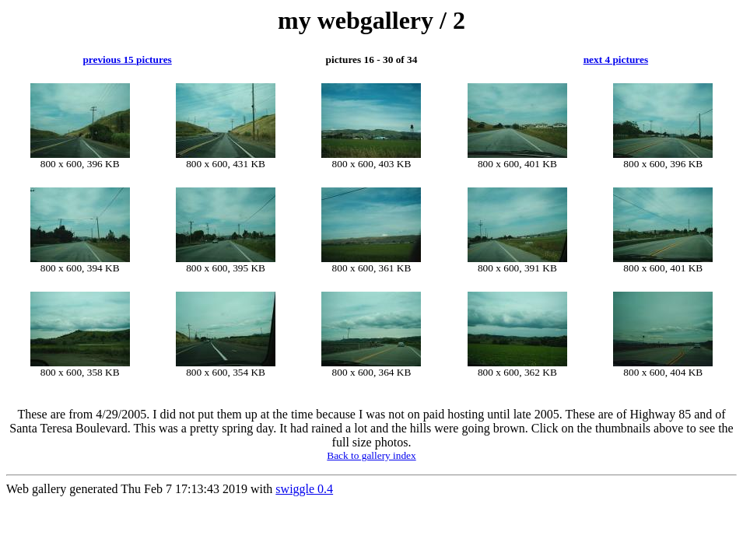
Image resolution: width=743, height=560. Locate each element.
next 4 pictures (616, 59)
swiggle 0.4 (304, 489)
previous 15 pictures (127, 59)
